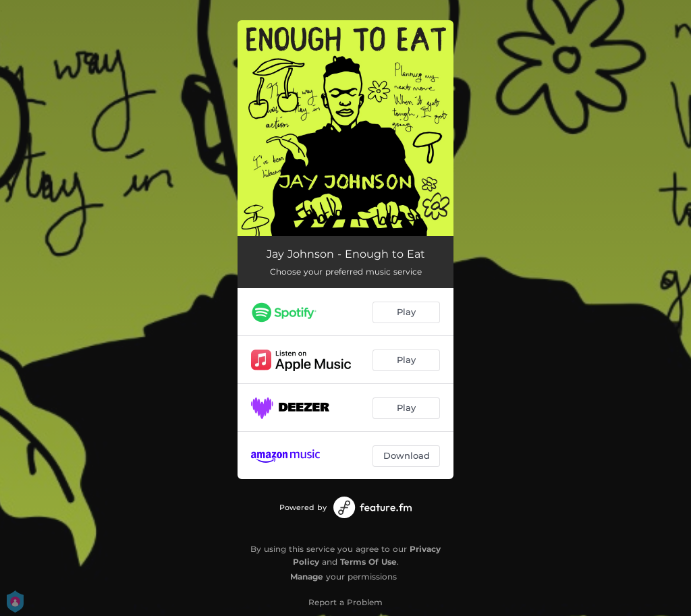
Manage (307, 577)
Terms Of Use (368, 562)
